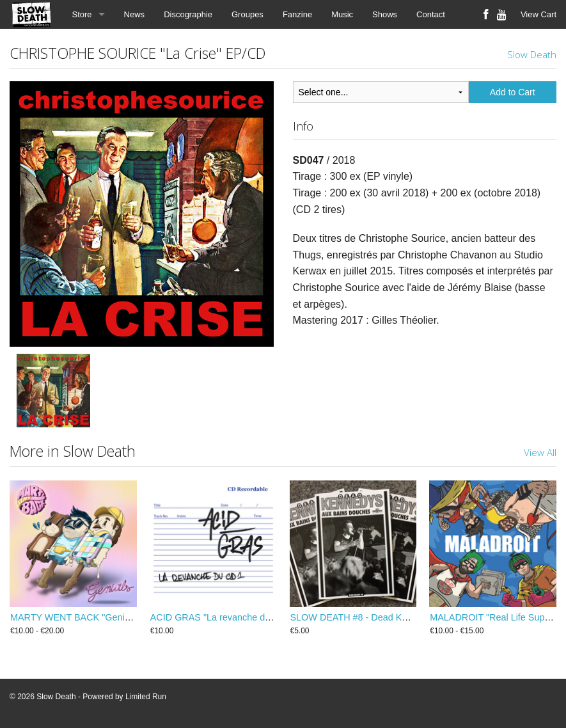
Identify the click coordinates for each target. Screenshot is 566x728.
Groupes (248, 14)
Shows (385, 14)
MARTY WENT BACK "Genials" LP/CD (90, 617)
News (135, 14)
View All (540, 452)
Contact (431, 14)
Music (342, 14)
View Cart (538, 14)
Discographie (188, 14)
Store (82, 14)
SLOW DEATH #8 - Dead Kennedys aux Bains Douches (405, 617)
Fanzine (297, 14)
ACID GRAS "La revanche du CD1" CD (230, 617)
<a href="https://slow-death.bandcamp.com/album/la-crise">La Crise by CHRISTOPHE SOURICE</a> (425, 380)
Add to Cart (513, 92)
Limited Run (146, 697)
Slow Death (532, 54)
